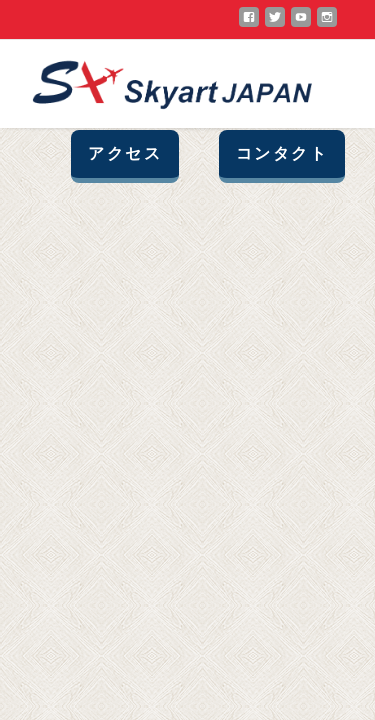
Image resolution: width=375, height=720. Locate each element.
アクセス (125, 153)
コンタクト (282, 153)
